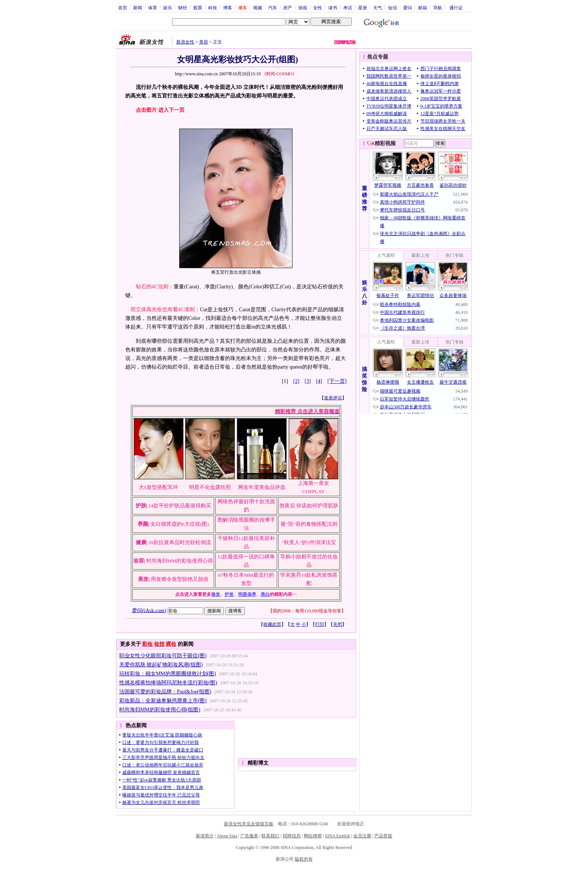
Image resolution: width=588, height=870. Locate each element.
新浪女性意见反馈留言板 (249, 824)
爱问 (408, 7)
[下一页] (337, 381)
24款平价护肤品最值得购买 (180, 506)
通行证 (456, 7)
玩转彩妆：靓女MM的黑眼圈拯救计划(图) (168, 674)
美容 (204, 42)
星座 (363, 7)
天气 (378, 7)
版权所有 (304, 859)
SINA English (337, 836)
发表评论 (333, 398)
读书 (333, 7)
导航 (438, 7)
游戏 (303, 7)
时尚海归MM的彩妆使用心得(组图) (160, 710)
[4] (319, 381)
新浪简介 (205, 836)
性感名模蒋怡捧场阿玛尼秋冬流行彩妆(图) (168, 683)
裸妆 (171, 644)
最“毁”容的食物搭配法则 (309, 524)
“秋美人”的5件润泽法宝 (309, 542)
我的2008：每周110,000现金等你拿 (307, 611)
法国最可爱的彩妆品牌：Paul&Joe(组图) (165, 692)
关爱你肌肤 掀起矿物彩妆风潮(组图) (161, 665)
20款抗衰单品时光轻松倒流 (180, 542)
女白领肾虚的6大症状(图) (180, 524)
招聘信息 (292, 836)
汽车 (273, 7)
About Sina (227, 836)
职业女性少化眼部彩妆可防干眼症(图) (163, 656)
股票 (198, 7)
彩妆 (147, 644)
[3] (307, 381)
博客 (228, 7)
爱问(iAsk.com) (149, 610)
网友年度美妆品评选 (262, 487)
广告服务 (249, 836)
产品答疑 (383, 836)
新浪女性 (185, 42)
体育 (153, 7)
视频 (258, 7)
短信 (393, 7)
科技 (213, 7)
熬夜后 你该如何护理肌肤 (309, 506)
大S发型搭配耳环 (159, 487)
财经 (183, 7)
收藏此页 (272, 624)
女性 (318, 7)
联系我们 (270, 836)
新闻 (138, 7)
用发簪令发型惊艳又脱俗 (180, 579)
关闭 (337, 624)
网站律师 (313, 836)
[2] (296, 381)
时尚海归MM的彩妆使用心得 (180, 561)
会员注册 (362, 836)
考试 (348, 7)
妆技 (159, 644)
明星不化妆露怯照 (210, 487)
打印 (319, 624)
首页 (123, 7)
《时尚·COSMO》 (279, 74)
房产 (288, 7)
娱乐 (168, 7)
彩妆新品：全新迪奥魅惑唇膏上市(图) (163, 701)
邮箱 (423, 7)
